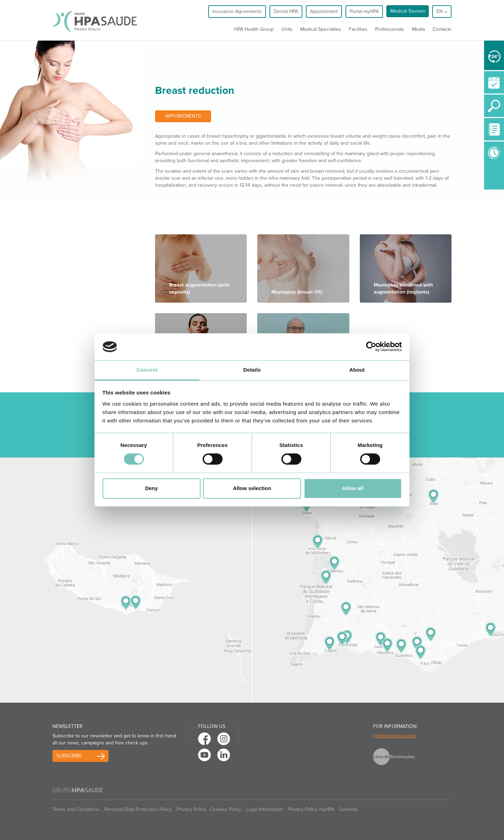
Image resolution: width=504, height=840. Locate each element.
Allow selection (252, 488)
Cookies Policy (225, 809)
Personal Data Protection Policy (138, 809)
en (442, 11)
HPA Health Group (254, 29)
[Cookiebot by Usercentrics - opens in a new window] (371, 347)
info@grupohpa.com (395, 736)
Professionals (390, 29)
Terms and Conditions (76, 809)
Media (418, 29)
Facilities (358, 29)
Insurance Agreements (237, 11)
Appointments (183, 116)
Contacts (442, 29)
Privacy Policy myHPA (311, 809)
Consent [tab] (147, 370)
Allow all (353, 488)
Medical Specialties (321, 29)
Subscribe (69, 756)
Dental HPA (286, 11)
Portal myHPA (364, 11)
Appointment (324, 11)
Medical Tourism (408, 11)
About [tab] (357, 370)
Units (287, 29)
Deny (151, 488)
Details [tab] (252, 370)
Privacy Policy (191, 809)
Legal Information (265, 809)
